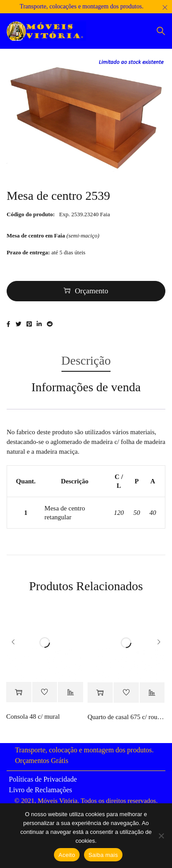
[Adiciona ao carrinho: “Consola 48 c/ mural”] (19, 692)
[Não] (161, 836)
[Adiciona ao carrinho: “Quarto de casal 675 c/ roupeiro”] (100, 693)
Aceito (67, 855)
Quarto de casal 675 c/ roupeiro (126, 717)
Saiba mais (103, 855)
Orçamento (92, 291)
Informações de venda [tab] (86, 387)
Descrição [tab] (86, 360)
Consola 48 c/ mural (33, 716)
